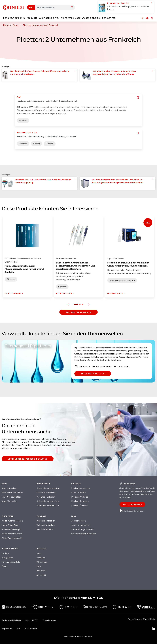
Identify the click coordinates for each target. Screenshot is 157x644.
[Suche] (72, 8)
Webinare (41, 571)
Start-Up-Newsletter (11, 497)
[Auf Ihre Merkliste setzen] (138, 98)
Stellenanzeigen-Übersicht (84, 534)
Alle (30, 7)
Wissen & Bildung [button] (91, 18)
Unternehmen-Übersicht (48, 505)
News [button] (6, 18)
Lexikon (5, 553)
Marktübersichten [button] (49, 18)
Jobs (39, 566)
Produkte (41, 558)
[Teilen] (142, 18)
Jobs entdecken (78, 521)
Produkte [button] (32, 18)
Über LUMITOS (32, 620)
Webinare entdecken (46, 521)
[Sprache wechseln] (147, 18)
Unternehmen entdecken (48, 488)
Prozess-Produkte (80, 497)
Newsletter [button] (109, 18)
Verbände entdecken (46, 497)
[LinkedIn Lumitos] (154, 629)
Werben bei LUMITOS (11, 620)
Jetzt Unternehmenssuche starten (28, 459)
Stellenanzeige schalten (82, 529)
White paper (42, 562)
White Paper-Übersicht (12, 538)
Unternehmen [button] (18, 18)
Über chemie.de (49, 620)
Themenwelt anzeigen (93, 374)
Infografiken (7, 558)
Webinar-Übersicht (45, 529)
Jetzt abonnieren (132, 504)
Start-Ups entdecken (46, 492)
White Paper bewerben (12, 534)
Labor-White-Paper (10, 525)
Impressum (7, 629)
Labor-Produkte (79, 492)
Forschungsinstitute (11, 562)
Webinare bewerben (46, 525)
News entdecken (9, 488)
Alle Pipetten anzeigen (78, 312)
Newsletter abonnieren (12, 492)
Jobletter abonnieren (81, 525)
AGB (19, 629)
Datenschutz (31, 629)
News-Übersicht (9, 501)
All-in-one (41, 575)
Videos (5, 566)
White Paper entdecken (12, 521)
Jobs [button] (78, 18)
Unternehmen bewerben (48, 501)
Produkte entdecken (81, 488)
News (39, 553)
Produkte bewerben (80, 501)
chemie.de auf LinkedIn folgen (132, 511)
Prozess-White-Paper (11, 529)
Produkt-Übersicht (80, 505)
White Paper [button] (67, 18)
